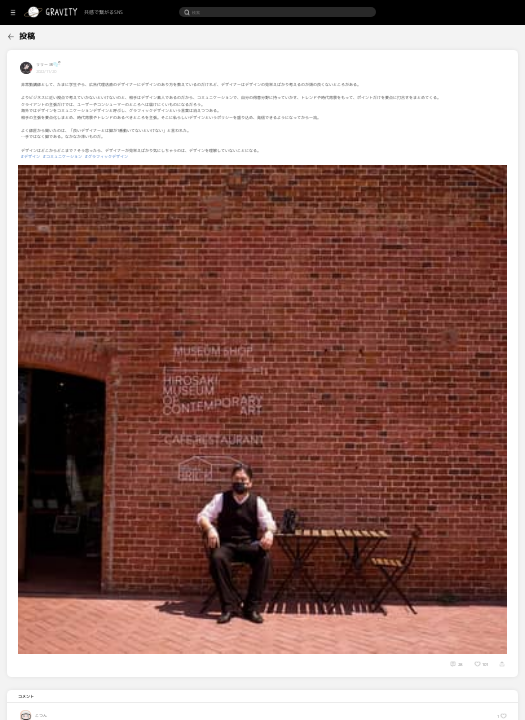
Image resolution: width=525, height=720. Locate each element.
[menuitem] (32, 34)
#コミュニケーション (127, 163)
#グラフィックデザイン (171, 163)
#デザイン (95, 163)
